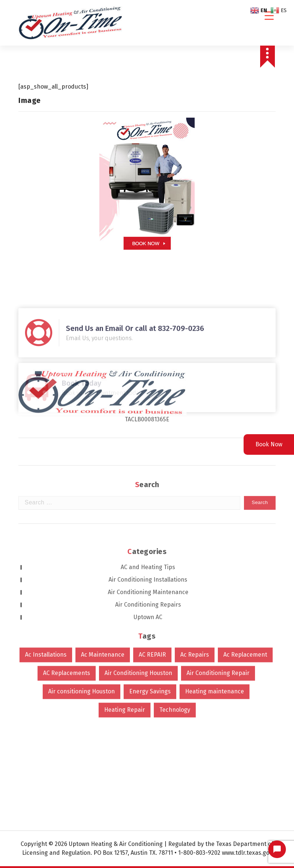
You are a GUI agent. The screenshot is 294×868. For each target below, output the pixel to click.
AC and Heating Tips (148, 463)
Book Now (269, 444)
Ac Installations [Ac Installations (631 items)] (46, 551)
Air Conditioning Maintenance (148, 488)
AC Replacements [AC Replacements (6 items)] (67, 569)
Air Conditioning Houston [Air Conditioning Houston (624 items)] (138, 569)
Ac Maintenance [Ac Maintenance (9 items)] (103, 551)
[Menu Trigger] (269, 16)
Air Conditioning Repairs (148, 501)
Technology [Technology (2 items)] (175, 606)
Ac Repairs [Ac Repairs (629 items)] (195, 551)
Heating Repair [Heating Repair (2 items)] (125, 606)
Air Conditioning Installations (148, 476)
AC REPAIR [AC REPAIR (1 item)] (152, 551)
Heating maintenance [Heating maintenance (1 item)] (215, 588)
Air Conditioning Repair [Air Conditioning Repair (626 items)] (218, 569)
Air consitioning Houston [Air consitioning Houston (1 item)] (82, 588)
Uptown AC (148, 513)
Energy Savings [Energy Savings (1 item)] (150, 588)
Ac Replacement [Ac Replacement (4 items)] (245, 551)
